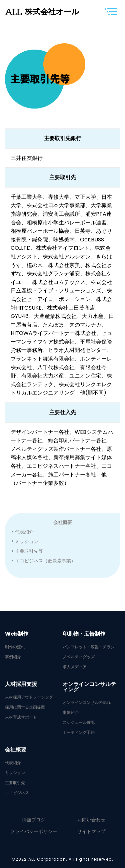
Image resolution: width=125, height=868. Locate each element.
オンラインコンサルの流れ (87, 703)
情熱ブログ (34, 820)
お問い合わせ (91, 820)
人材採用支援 (21, 684)
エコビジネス (17, 793)
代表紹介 (24, 532)
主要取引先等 (29, 551)
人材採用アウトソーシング (29, 697)
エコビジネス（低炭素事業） (45, 561)
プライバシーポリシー (34, 831)
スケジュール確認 (79, 723)
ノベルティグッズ (79, 657)
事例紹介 (13, 657)
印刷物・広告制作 (84, 634)
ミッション (27, 541)
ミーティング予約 (79, 732)
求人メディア (75, 667)
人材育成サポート (21, 717)
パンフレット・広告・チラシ (89, 647)
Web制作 (17, 634)
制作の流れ (15, 647)
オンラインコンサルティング (89, 687)
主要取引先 (15, 783)
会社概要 (63, 522)
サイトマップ (91, 831)
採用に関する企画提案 (25, 707)
